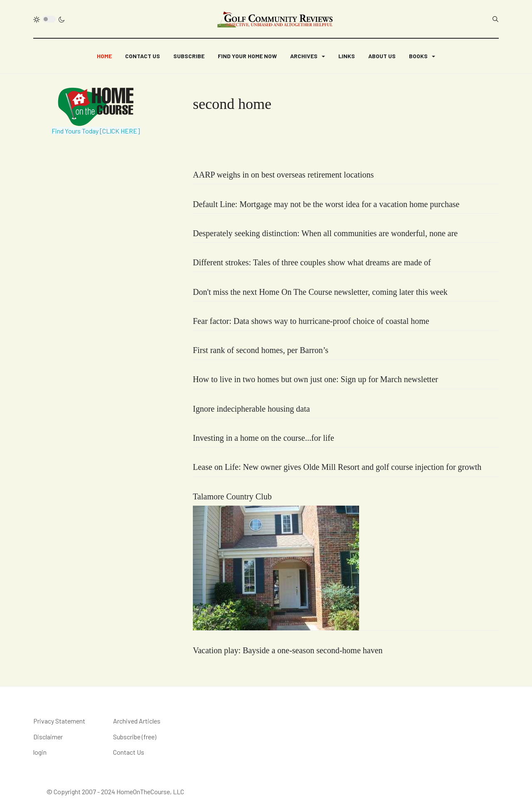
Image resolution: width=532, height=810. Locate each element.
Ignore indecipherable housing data (251, 409)
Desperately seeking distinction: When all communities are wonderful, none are (325, 233)
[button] (308, 56)
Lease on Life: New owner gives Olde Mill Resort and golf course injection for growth (337, 467)
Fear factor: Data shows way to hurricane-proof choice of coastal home (311, 321)
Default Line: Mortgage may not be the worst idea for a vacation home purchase (326, 204)
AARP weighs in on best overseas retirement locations (283, 175)
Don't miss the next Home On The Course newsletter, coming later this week (320, 292)
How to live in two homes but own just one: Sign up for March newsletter (315, 379)
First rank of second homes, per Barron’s (261, 350)
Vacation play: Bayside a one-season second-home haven (288, 650)
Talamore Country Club (232, 496)
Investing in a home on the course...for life (264, 438)
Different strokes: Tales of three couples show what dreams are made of (312, 262)
